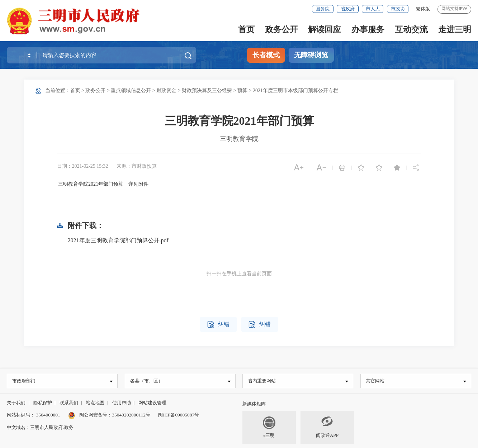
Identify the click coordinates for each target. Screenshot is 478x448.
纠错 (218, 325)
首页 (246, 29)
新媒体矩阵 (254, 404)
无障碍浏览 (311, 55)
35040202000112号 (131, 415)
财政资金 (166, 90)
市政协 (398, 9)
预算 (242, 90)
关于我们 (16, 403)
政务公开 (281, 29)
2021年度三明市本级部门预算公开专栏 (295, 90)
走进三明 (455, 29)
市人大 (373, 9)
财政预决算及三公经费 (207, 90)
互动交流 (411, 29)
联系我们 (69, 403)
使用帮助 (122, 403)
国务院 (323, 9)
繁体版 (423, 9)
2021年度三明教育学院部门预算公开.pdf (118, 240)
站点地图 (95, 403)
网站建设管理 (152, 403)
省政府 (348, 9)
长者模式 (266, 55)
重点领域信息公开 (131, 90)
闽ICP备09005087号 (179, 415)
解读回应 (325, 29)
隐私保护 (43, 403)
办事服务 (368, 29)
